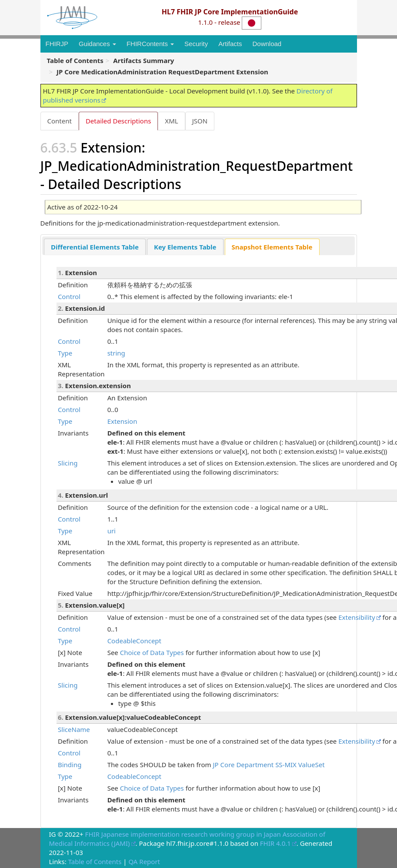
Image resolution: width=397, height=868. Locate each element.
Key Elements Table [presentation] (185, 247)
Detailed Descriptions (118, 121)
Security (196, 44)
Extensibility (357, 617)
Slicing (68, 463)
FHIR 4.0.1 (275, 843)
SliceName (74, 729)
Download (267, 44)
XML (171, 121)
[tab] (95, 247)
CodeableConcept (134, 641)
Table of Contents (95, 861)
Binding (70, 765)
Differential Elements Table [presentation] (95, 247)
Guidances (97, 44)
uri (112, 531)
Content (60, 121)
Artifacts (230, 44)
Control (69, 296)
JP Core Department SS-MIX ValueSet (269, 765)
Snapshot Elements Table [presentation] (272, 247)
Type (65, 353)
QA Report (144, 861)
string (116, 353)
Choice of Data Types (152, 652)
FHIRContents (150, 44)
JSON (200, 121)
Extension (122, 421)
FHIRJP (57, 44)
